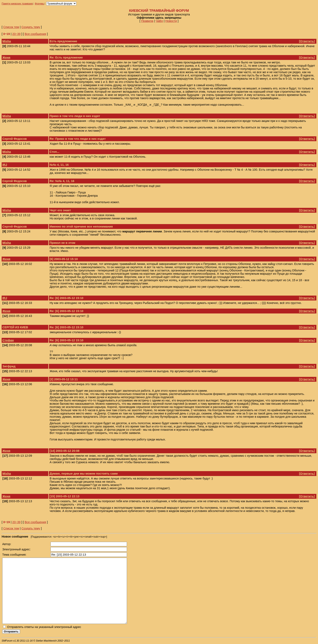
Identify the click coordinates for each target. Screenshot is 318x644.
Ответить (307, 41)
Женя (6, 57)
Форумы (40, 4)
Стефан (8, 340)
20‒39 (17, 34)
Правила (147, 21)
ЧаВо (159, 21)
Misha (7, 41)
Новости (171, 21)
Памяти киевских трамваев (17, 4)
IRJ (5, 165)
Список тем (11, 27)
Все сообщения (35, 34)
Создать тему (31, 27)
